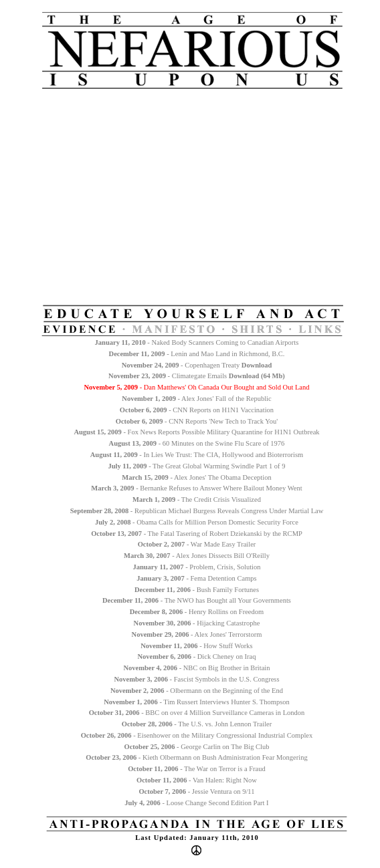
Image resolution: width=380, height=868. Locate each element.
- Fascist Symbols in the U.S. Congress (196, 679)
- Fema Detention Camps (196, 578)
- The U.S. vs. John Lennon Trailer (197, 724)
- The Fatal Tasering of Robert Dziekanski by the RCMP (197, 534)
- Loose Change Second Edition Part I (196, 803)
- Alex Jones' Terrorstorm (197, 634)
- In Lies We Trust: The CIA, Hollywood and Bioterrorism (197, 455)
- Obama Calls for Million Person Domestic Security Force (197, 522)
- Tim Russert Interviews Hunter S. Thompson (197, 702)
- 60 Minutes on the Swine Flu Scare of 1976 (197, 443)
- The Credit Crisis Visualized (197, 499)
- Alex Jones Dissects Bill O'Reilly (197, 556)
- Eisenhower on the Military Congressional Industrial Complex (197, 735)
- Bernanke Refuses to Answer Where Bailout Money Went (196, 488)
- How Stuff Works (196, 646)
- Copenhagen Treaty (182, 365)
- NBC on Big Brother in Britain (196, 668)
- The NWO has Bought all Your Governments (197, 600)
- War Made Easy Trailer (197, 544)
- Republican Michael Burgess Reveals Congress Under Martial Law (197, 511)
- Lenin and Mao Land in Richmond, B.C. (197, 354)
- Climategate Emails (169, 376)
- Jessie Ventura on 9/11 (196, 791)
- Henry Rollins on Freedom (197, 612)
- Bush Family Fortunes (197, 590)
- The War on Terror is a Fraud (197, 769)
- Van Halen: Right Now (197, 780)
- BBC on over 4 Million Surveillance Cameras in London (197, 713)
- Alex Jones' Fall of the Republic (196, 399)
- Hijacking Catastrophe (197, 623)
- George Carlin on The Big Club (196, 747)
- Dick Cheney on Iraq (196, 657)
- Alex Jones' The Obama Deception (196, 477)
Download (244, 376)
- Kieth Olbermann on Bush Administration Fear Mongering (196, 757)
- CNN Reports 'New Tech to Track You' (197, 421)
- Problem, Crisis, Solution (196, 567)
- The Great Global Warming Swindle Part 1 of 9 (196, 466)
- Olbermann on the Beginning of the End (197, 691)
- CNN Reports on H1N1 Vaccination (197, 410)
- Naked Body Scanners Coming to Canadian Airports (197, 342)
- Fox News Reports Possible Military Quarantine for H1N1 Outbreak (196, 432)
